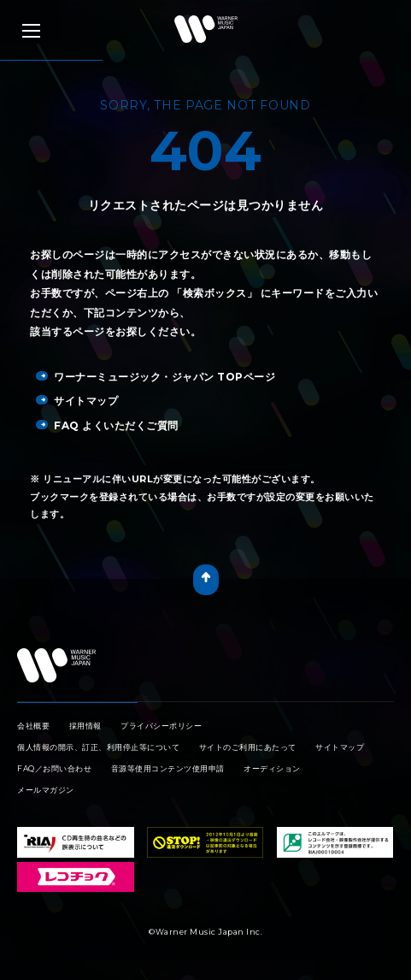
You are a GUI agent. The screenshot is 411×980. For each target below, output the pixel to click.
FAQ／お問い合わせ (54, 768)
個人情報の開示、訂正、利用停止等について (98, 747)
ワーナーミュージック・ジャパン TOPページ (156, 377)
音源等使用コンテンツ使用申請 (168, 768)
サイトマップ (77, 401)
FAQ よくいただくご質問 (107, 425)
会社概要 (33, 726)
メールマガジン (46, 790)
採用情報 (85, 726)
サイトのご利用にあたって (248, 747)
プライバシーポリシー (161, 726)
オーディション (272, 768)
